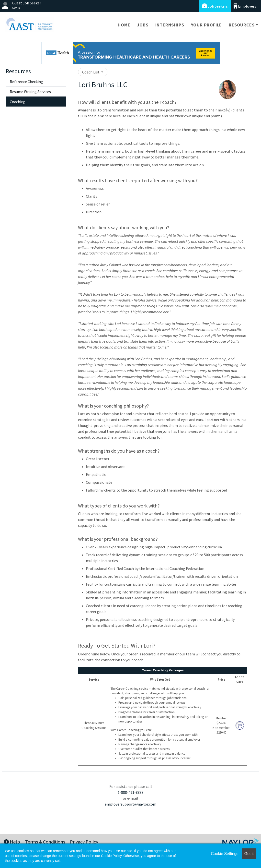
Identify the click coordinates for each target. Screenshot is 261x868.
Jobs (143, 25)
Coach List (91, 72)
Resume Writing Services (30, 92)
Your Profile (207, 25)
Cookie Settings (225, 854)
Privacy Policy (84, 842)
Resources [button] (242, 25)
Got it (249, 854)
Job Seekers (215, 6)
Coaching (18, 102)
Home (124, 25)
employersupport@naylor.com (130, 804)
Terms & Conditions (45, 842)
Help (12, 842)
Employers (245, 6)
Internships (170, 25)
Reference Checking (26, 82)
